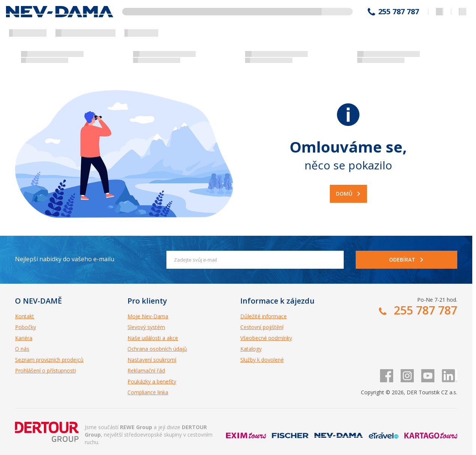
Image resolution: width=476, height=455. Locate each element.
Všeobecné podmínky (266, 338)
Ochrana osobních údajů (157, 349)
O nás (22, 349)
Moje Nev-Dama (148, 316)
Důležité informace (263, 316)
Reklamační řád (146, 370)
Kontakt (25, 316)
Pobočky (25, 327)
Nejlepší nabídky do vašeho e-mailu (65, 259)
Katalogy (251, 349)
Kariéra (24, 338)
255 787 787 (399, 12)
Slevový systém (146, 327)
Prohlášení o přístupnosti (45, 370)
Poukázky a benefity (152, 381)
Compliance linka (148, 392)
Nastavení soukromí (152, 360)
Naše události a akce (153, 338)
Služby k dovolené (262, 360)
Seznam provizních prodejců (49, 360)
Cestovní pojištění (262, 327)
